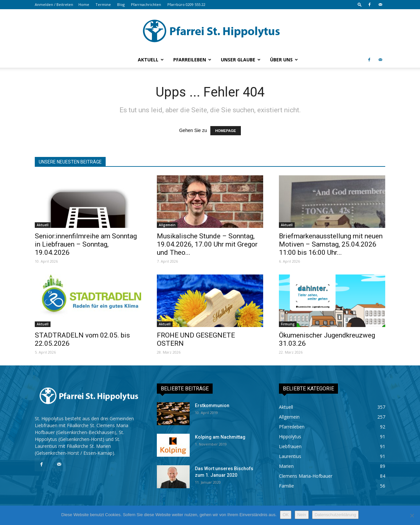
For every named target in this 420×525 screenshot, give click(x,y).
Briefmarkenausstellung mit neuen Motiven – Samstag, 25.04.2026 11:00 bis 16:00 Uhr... (331, 244)
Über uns (284, 60)
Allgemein (167, 225)
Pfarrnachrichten (146, 4)
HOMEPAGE (226, 131)
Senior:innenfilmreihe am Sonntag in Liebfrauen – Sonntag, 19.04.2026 (86, 244)
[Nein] (412, 515)
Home (84, 4)
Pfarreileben (192, 60)
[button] (360, 4)
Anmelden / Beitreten (54, 4)
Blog (121, 4)
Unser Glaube (241, 60)
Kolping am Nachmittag (220, 437)
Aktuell (151, 60)
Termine (103, 4)
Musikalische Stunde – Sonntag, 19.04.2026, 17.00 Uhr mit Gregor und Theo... (207, 244)
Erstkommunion (212, 405)
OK (286, 515)
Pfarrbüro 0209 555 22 (186, 4)
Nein (302, 515)
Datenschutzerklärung (335, 515)
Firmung (288, 324)
